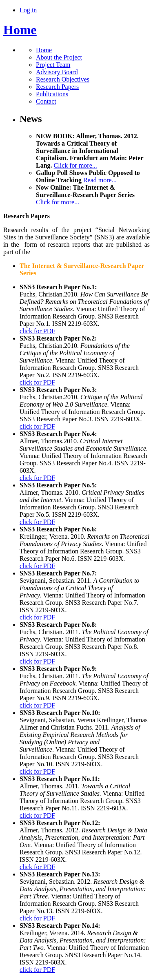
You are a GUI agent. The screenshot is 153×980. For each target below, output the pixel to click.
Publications (52, 94)
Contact (46, 101)
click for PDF (37, 331)
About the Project (59, 57)
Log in (28, 10)
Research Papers (57, 87)
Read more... (100, 180)
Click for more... (75, 165)
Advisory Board (57, 72)
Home (20, 30)
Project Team (53, 65)
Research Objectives (63, 79)
